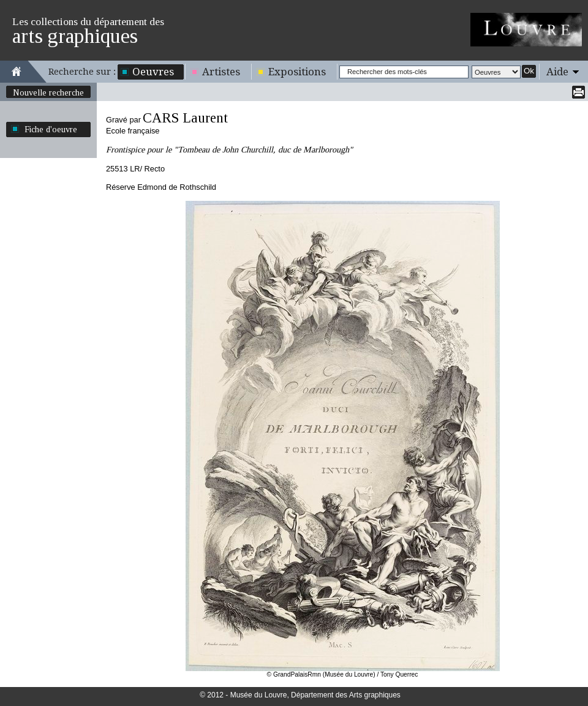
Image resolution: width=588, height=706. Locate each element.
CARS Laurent (185, 118)
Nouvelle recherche (48, 92)
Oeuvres (153, 72)
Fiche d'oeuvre (51, 129)
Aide (557, 72)
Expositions (297, 72)
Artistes (221, 72)
